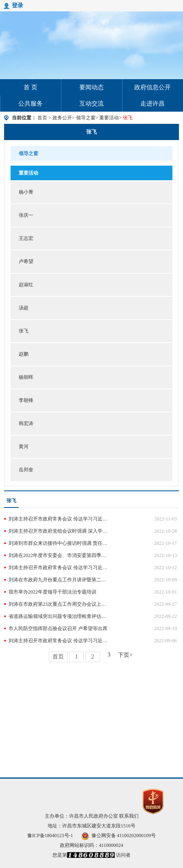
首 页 (30, 87)
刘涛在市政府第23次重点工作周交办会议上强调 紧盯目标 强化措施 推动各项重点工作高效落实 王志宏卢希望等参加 (59, 604)
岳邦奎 (26, 470)
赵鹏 (24, 354)
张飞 (91, 132)
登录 (17, 5)
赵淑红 (26, 285)
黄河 (24, 447)
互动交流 (91, 104)
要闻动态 (91, 87)
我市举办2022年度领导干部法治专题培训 (52, 592)
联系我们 (129, 816)
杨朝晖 (26, 377)
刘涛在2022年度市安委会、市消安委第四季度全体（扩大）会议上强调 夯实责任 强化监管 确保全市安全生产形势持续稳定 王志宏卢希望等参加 (59, 555)
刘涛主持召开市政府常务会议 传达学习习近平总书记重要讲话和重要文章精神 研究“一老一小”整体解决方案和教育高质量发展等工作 (59, 641)
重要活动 (109, 118)
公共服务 (30, 104)
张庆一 (26, 215)
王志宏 (26, 238)
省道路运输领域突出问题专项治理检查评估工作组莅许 (59, 616)
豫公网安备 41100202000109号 (119, 836)
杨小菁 (26, 192)
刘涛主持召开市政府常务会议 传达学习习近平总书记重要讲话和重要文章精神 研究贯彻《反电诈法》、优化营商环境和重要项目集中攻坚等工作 (59, 568)
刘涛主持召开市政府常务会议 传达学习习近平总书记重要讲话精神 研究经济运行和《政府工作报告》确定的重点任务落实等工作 (59, 519)
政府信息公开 (152, 87)
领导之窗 (86, 118)
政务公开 (62, 118)
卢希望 (26, 261)
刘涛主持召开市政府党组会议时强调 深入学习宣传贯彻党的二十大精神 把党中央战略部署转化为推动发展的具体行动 (59, 531)
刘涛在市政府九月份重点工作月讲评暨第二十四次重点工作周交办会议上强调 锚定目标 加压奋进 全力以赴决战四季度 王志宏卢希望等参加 (59, 580)
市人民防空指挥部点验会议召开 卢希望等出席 (58, 628)
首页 (42, 118)
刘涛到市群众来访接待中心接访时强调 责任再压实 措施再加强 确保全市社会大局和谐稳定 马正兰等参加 (59, 543)
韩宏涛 (26, 423)
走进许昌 (152, 104)
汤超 (24, 308)
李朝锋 (26, 400)
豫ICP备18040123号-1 (50, 836)
